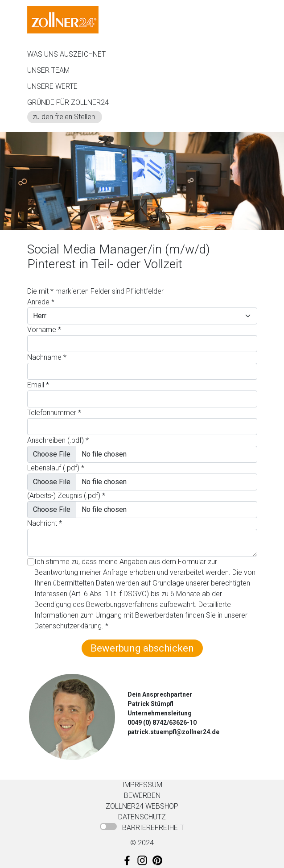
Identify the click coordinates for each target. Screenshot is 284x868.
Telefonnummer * (54, 413)
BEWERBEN (142, 795)
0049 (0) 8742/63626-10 (162, 723)
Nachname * (47, 357)
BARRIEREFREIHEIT (153, 828)
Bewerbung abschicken (142, 648)
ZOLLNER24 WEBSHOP (142, 806)
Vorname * (44, 330)
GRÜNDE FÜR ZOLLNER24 (68, 102)
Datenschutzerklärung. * (71, 626)
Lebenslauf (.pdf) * (56, 468)
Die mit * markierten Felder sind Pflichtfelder (95, 291)
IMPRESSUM (142, 785)
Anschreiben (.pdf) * (58, 440)
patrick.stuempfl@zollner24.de (173, 732)
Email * (38, 385)
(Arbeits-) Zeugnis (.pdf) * (66, 496)
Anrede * (41, 302)
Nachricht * (45, 523)
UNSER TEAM (48, 70)
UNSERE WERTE (52, 86)
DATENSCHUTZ (142, 817)
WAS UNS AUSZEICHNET (66, 54)
